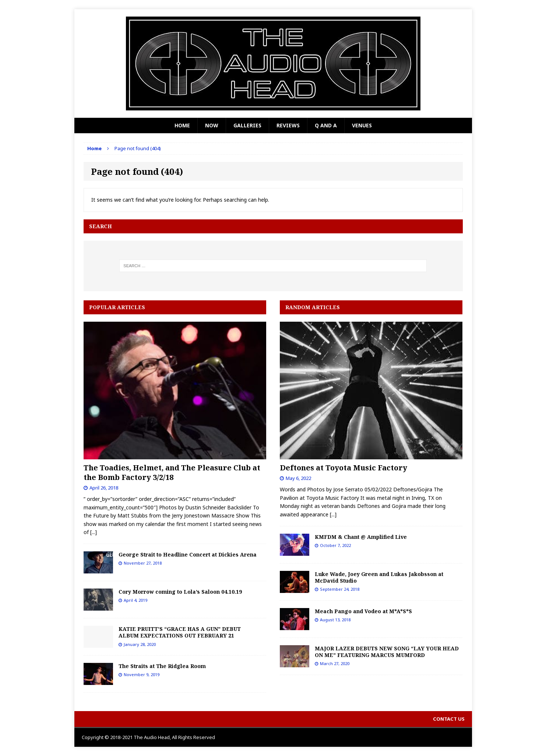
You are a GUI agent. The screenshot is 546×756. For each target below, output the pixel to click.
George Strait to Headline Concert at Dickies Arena (188, 554)
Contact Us (449, 719)
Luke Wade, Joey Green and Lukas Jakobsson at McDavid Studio (379, 577)
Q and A (326, 125)
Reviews (288, 125)
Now (212, 125)
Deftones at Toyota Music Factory (344, 468)
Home (182, 125)
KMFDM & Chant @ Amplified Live (361, 537)
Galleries (247, 125)
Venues (362, 125)
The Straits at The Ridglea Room (162, 666)
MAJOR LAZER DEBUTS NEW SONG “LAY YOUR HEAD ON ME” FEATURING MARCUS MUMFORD (387, 652)
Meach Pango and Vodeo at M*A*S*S (363, 611)
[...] (94, 532)
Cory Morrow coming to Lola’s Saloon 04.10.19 (180, 592)
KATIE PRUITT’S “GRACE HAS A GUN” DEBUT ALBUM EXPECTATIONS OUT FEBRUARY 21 (180, 632)
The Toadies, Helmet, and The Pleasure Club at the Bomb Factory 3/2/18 (172, 472)
